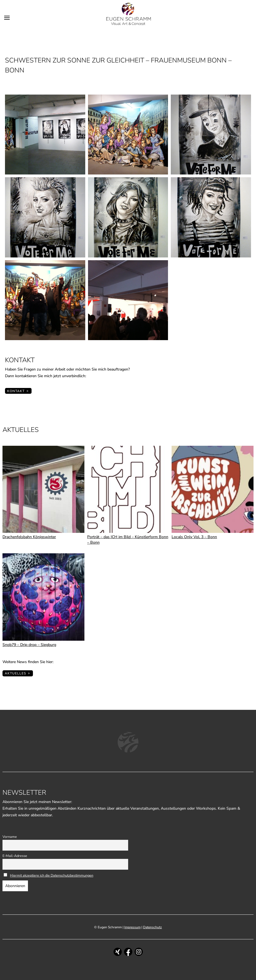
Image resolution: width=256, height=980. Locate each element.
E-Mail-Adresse (15, 856)
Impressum (132, 927)
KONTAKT (16, 391)
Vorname (10, 837)
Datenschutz (152, 927)
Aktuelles (15, 673)
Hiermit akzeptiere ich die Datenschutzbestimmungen (52, 875)
